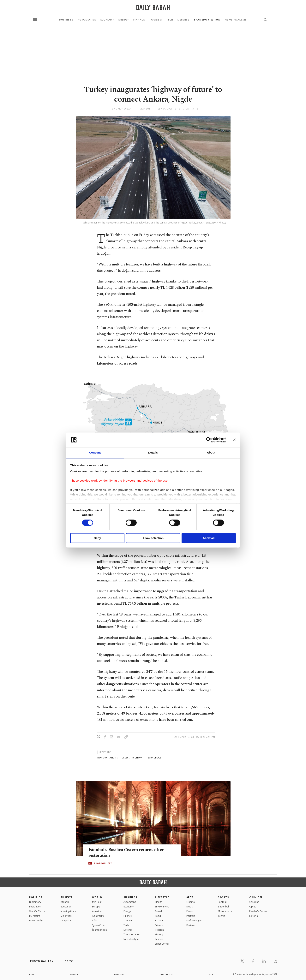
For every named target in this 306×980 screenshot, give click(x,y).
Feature (159, 939)
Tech (170, 20)
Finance (139, 20)
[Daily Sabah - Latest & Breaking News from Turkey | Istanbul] (153, 7)
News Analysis (236, 20)
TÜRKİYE (67, 897)
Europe (96, 907)
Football (222, 902)
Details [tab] (153, 453)
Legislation (35, 907)
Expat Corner (162, 944)
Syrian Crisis (99, 925)
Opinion (256, 897)
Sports (223, 897)
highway (137, 758)
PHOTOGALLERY (103, 864)
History (159, 934)
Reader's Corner (258, 911)
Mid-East (97, 902)
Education (66, 907)
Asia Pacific (98, 916)
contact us (167, 974)
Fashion (159, 921)
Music (189, 907)
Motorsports (225, 911)
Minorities (66, 916)
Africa (95, 921)
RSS (211, 974)
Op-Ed (253, 907)
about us (119, 974)
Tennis (222, 916)
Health (159, 902)
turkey (124, 758)
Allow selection (153, 538)
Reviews (191, 925)
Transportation (207, 20)
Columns (254, 902)
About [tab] (211, 453)
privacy (74, 974)
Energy (124, 20)
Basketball (224, 907)
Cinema (191, 902)
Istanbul (65, 902)
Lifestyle (162, 897)
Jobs (32, 974)
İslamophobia (100, 930)
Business (66, 20)
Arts (190, 897)
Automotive (87, 20)
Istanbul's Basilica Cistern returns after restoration (129, 853)
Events (190, 911)
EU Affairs (35, 916)
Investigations (68, 911)
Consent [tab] (95, 453)
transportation (107, 758)
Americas (97, 911)
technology (154, 758)
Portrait (191, 916)
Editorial (254, 916)
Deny (97, 538)
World (97, 897)
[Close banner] (234, 440)
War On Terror (37, 911)
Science (159, 925)
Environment (162, 907)
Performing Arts (195, 921)
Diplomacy (35, 902)
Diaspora (66, 921)
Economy (107, 20)
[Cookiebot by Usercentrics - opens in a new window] (209, 440)
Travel (158, 911)
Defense (183, 20)
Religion (159, 930)
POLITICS (36, 897)
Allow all (209, 538)
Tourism (156, 20)
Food (158, 916)
